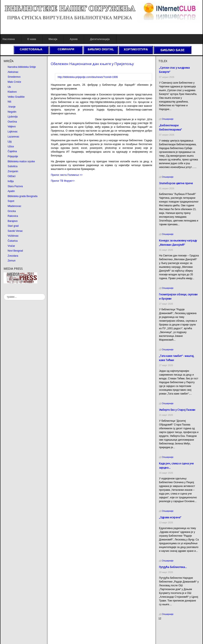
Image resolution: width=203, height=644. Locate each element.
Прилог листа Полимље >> (67, 175)
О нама (32, 39)
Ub (9, 87)
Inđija (11, 181)
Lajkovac (13, 132)
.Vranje (12, 107)
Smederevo (14, 77)
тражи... (4, 294)
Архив (74, 39)
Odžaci (11, 176)
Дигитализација (100, 39)
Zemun (11, 261)
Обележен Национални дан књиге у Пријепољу (92, 64)
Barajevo (13, 221)
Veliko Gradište (16, 97)
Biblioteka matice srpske (21, 161)
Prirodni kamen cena (170, 627)
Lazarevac (13, 137)
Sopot (11, 201)
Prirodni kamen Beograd (172, 634)
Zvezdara (13, 256)
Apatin (11, 191)
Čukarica (13, 241)
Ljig (10, 141)
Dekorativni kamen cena (172, 630)
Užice (11, 147)
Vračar (11, 246)
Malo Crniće (14, 82)
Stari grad (13, 226)
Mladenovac (14, 206)
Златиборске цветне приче (176, 183)
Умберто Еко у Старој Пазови (177, 410)
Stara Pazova (15, 186)
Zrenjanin (13, 171)
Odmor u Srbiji (166, 638)
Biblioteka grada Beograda (22, 196)
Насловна (9, 39)
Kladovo (12, 92)
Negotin (12, 112)
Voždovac (13, 236)
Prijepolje (13, 156)
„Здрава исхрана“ (170, 517)
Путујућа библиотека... (173, 567)
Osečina (12, 122)
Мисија (53, 39)
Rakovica (13, 216)
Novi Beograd (15, 251)
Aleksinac (13, 72)
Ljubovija (13, 117)
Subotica (13, 166)
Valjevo (12, 127)
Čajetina (12, 151)
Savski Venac (15, 231)
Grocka (12, 211)
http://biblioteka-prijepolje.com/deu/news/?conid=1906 (88, 77)
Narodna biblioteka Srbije (22, 67)
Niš (9, 102)
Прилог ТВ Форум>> (63, 181)
